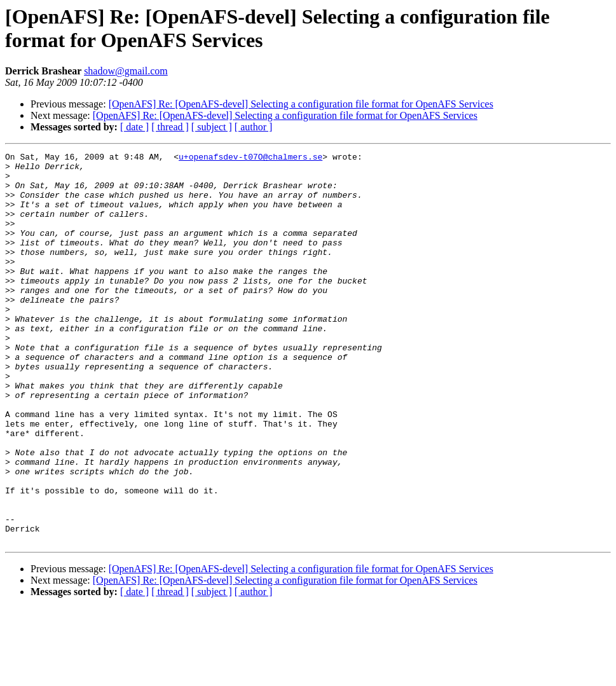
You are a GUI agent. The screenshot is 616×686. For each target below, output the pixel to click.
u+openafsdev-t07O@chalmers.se (250, 158)
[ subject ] (212, 127)
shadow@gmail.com (126, 71)
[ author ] (254, 127)
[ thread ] (170, 127)
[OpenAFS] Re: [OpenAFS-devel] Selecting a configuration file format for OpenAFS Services (301, 104)
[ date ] (134, 127)
